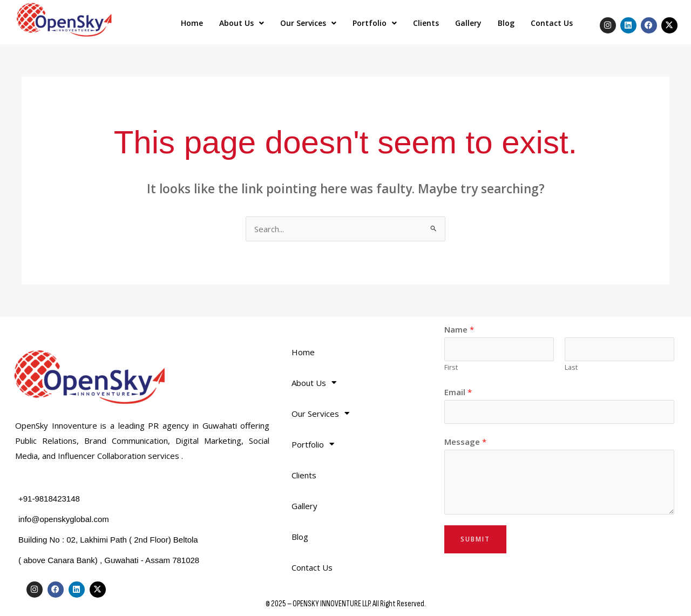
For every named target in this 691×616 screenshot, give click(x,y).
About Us (242, 23)
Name (459, 329)
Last (571, 367)
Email (458, 392)
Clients (426, 23)
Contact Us (552, 23)
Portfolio (375, 23)
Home (192, 23)
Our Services (308, 23)
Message (465, 442)
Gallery (468, 23)
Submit (475, 539)
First (451, 367)
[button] (242, 23)
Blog (506, 23)
